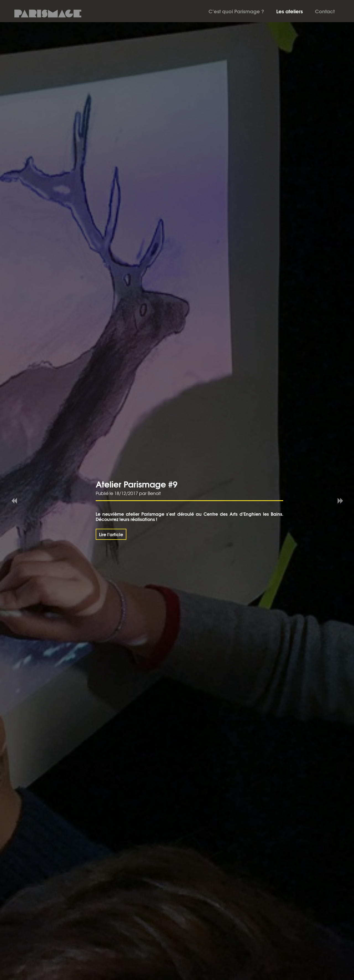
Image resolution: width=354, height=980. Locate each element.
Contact (325, 11)
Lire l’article (111, 534)
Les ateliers (290, 11)
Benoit (154, 493)
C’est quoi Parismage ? (236, 11)
